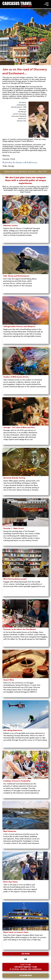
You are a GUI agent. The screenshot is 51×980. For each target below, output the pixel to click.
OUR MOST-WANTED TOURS (25, 967)
